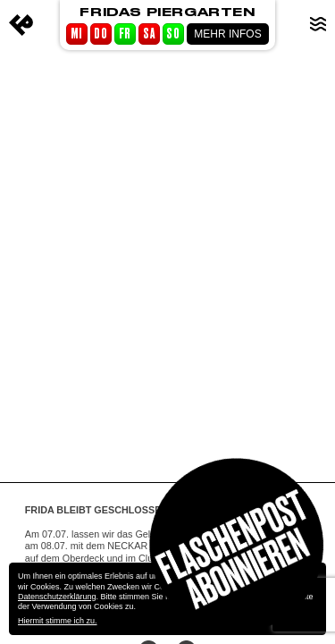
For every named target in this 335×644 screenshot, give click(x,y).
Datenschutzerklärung (57, 597)
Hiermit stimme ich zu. (58, 621)
